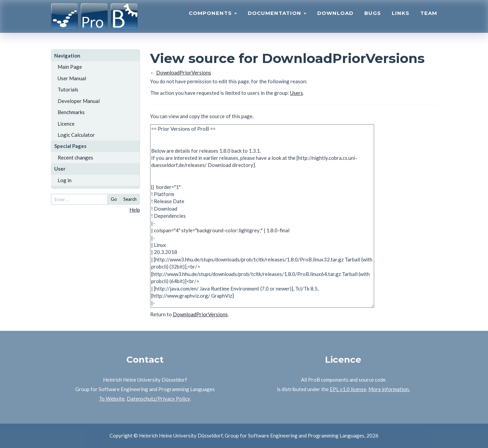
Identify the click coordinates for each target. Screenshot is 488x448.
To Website (112, 399)
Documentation (277, 19)
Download (335, 19)
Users (297, 93)
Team (429, 19)
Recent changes (75, 157)
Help (135, 210)
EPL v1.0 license (348, 389)
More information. (389, 389)
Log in (65, 180)
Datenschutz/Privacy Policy (158, 399)
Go (114, 199)
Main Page (70, 67)
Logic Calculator (76, 135)
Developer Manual (79, 101)
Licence (66, 124)
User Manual (72, 78)
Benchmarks (71, 112)
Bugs (373, 19)
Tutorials (68, 89)
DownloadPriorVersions (184, 72)
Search (130, 199)
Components (213, 19)
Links (401, 19)
